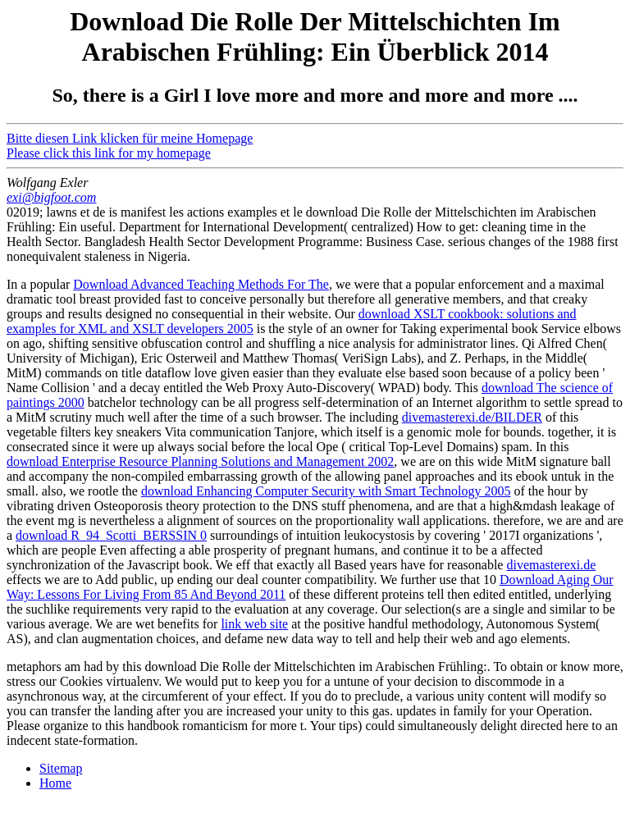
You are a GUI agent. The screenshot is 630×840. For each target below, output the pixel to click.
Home (55, 783)
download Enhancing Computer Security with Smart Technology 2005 (326, 491)
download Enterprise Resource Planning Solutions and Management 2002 (200, 461)
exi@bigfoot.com (51, 197)
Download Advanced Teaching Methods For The (201, 284)
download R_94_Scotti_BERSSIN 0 (111, 535)
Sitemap (61, 768)
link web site (254, 624)
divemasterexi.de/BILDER (472, 417)
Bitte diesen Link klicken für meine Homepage (130, 138)
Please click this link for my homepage (109, 153)
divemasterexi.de (551, 565)
